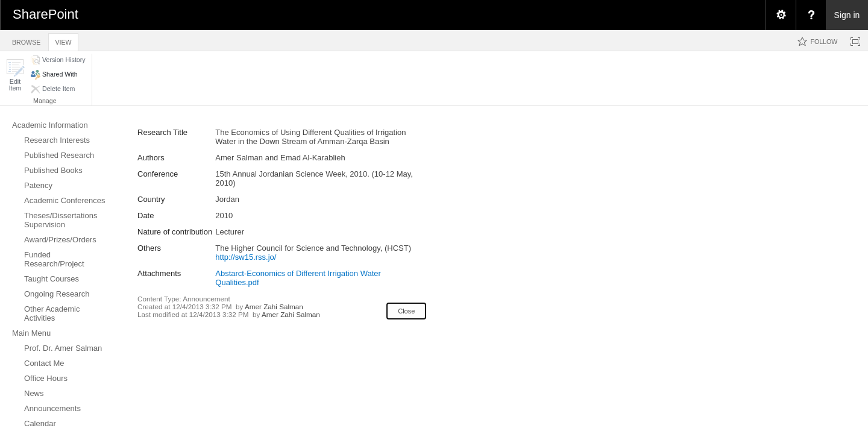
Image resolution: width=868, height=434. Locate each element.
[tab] (26, 40)
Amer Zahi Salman (274, 307)
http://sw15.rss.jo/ (246, 257)
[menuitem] (781, 15)
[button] (15, 75)
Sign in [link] (847, 15)
